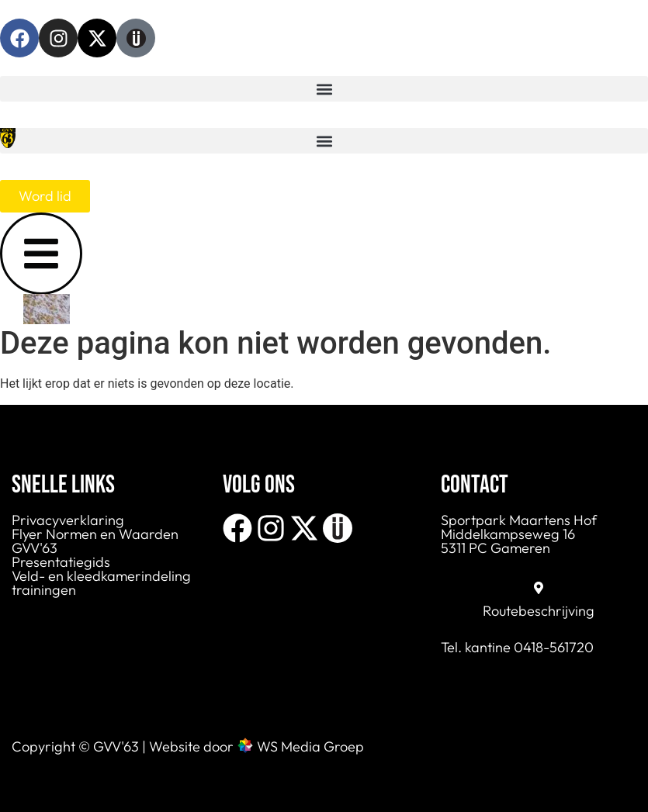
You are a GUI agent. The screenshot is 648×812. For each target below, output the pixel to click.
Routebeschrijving (539, 611)
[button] (324, 89)
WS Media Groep (310, 746)
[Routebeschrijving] (539, 588)
